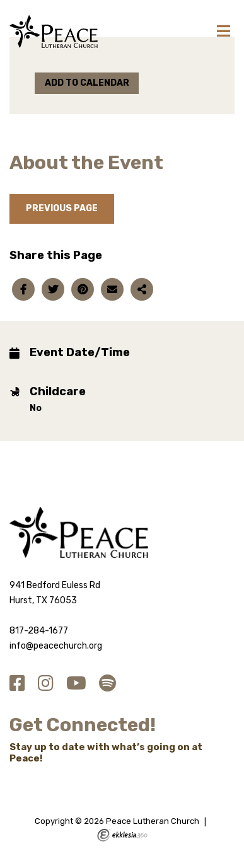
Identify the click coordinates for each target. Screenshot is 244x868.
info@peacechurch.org (56, 646)
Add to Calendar (87, 83)
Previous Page (62, 208)
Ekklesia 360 (122, 835)
